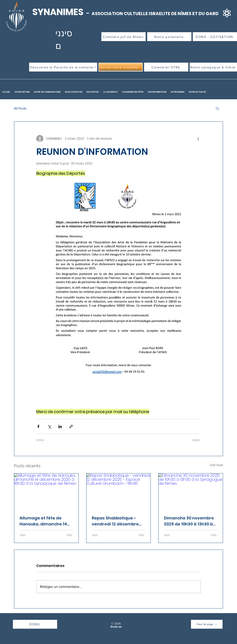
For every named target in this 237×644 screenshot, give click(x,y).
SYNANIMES (59, 12)
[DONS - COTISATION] (215, 37)
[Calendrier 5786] (166, 67)
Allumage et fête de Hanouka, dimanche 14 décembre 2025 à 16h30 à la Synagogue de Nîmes (46, 521)
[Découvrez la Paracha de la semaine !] (63, 67)
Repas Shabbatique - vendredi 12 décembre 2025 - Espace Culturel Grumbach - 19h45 (115, 521)
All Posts (20, 108)
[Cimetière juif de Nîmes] (124, 37)
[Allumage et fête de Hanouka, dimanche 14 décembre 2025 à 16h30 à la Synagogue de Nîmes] (46, 491)
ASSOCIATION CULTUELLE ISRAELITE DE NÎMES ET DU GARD (155, 14)
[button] (217, 108)
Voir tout (216, 465)
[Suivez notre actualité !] (121, 67)
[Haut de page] (207, 624)
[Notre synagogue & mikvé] (213, 67)
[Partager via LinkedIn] (60, 426)
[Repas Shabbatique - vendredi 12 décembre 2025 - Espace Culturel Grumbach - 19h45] (119, 491)
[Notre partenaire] (169, 37)
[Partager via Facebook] (38, 426)
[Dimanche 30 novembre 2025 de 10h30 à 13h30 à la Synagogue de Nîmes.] (191, 491)
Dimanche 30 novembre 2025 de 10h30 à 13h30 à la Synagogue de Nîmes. (189, 521)
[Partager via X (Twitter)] (49, 426)
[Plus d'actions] (198, 139)
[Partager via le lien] (71, 426)
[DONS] (35, 624)
